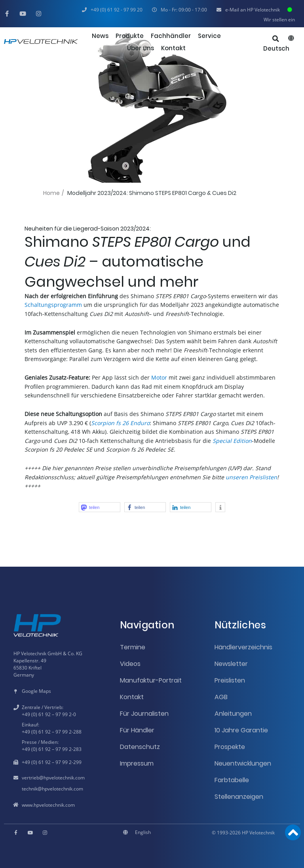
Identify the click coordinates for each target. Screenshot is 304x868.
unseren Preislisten (251, 477)
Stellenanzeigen (239, 797)
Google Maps (36, 691)
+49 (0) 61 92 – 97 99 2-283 (52, 749)
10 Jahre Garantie (241, 730)
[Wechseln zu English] (143, 832)
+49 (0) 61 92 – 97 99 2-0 (49, 714)
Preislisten (230, 680)
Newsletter (231, 664)
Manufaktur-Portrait (151, 680)
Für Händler (137, 730)
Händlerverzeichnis (243, 647)
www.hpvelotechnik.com (48, 805)
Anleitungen (233, 714)
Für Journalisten (144, 714)
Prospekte (230, 747)
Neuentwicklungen (243, 763)
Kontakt (132, 697)
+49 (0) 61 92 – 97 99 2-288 (52, 732)
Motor (159, 377)
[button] (180, 10)
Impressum (137, 763)
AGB (221, 697)
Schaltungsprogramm (53, 305)
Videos (130, 664)
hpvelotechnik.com (64, 778)
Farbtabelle (232, 780)
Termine (133, 647)
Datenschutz (140, 747)
